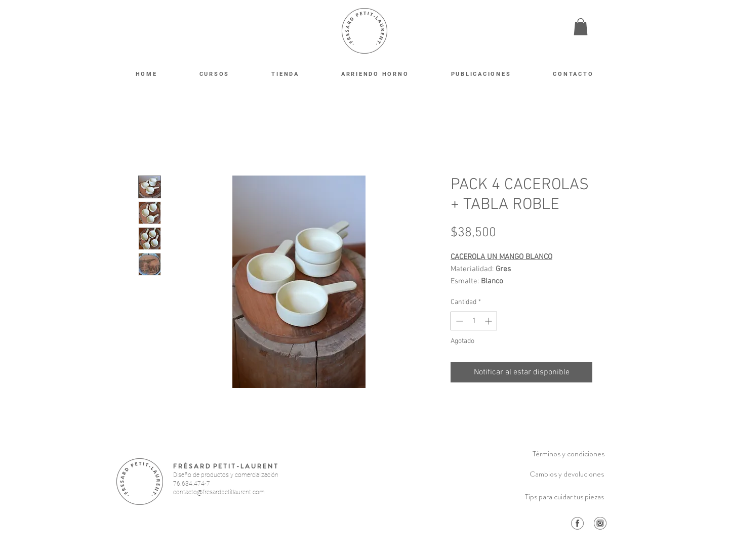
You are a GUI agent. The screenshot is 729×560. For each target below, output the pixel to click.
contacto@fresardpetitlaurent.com (219, 492)
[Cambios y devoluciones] (566, 474)
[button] (581, 27)
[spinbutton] (474, 321)
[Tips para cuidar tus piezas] (564, 497)
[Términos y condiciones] (569, 454)
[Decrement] (458, 321)
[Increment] (489, 321)
